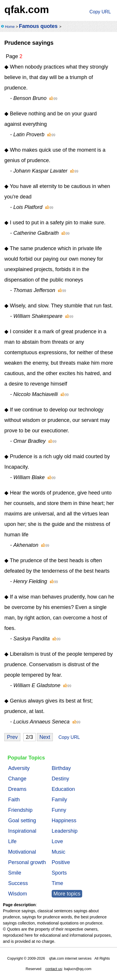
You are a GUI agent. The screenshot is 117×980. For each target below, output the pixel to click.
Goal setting (22, 820)
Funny (59, 810)
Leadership (65, 831)
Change (17, 779)
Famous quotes (38, 26)
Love (57, 841)
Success (18, 883)
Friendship (20, 810)
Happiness (64, 820)
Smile (15, 873)
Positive (61, 862)
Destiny (60, 779)
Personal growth (27, 862)
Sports (59, 873)
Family (59, 800)
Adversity (19, 768)
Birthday (61, 768)
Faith (14, 800)
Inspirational (22, 831)
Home (10, 27)
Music (59, 852)
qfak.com (27, 9)
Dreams (17, 789)
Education (63, 789)
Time (57, 883)
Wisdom (18, 894)
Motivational (22, 852)
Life (12, 841)
